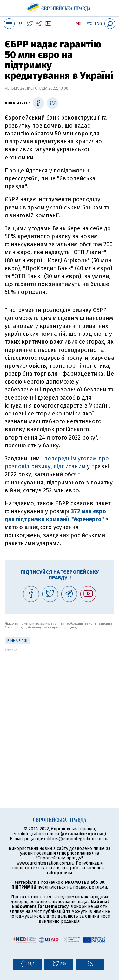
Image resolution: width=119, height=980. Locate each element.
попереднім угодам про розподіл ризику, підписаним (57, 462)
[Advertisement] (60, 711)
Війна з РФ (17, 641)
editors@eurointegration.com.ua (77, 839)
